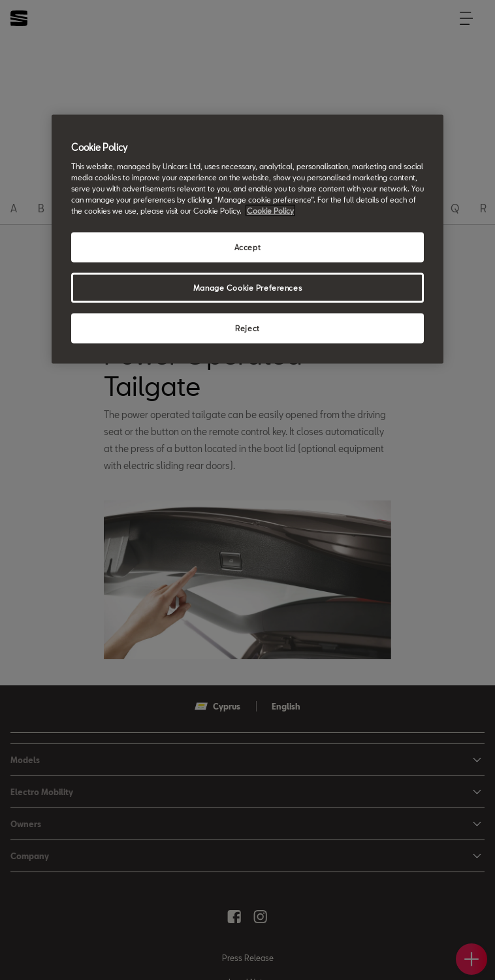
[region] (248, 239)
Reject (247, 328)
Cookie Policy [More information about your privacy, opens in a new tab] (270, 210)
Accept (248, 247)
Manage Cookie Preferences (248, 287)
